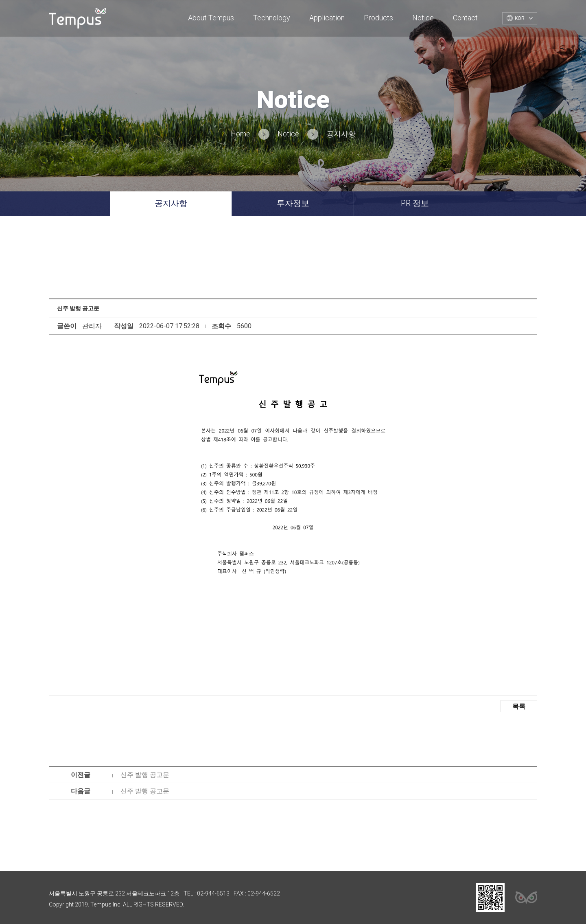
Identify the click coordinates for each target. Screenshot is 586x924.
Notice (423, 18)
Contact (465, 18)
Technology (272, 18)
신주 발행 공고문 (145, 775)
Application (327, 18)
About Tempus (211, 18)
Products (378, 18)
